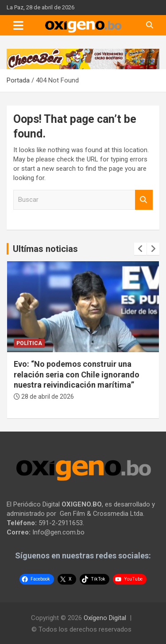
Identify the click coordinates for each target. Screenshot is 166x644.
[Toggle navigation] (18, 25)
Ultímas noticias (45, 249)
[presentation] (140, 249)
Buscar (144, 200)
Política (29, 343)
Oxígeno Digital (105, 618)
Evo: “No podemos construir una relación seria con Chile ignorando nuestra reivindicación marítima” (77, 374)
